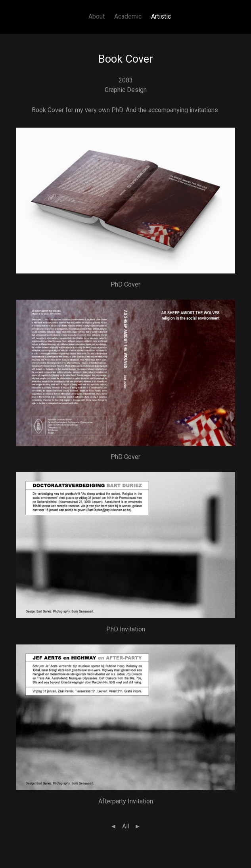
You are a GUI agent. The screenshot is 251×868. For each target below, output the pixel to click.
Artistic (161, 16)
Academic (128, 16)
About (97, 16)
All (126, 826)
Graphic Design (126, 90)
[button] (125, 200)
